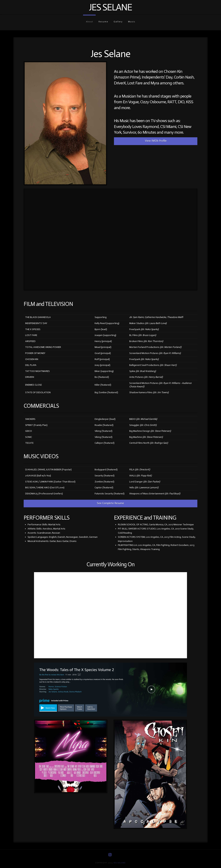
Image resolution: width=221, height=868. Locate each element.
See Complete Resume (110, 503)
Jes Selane (110, 7)
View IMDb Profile (156, 141)
